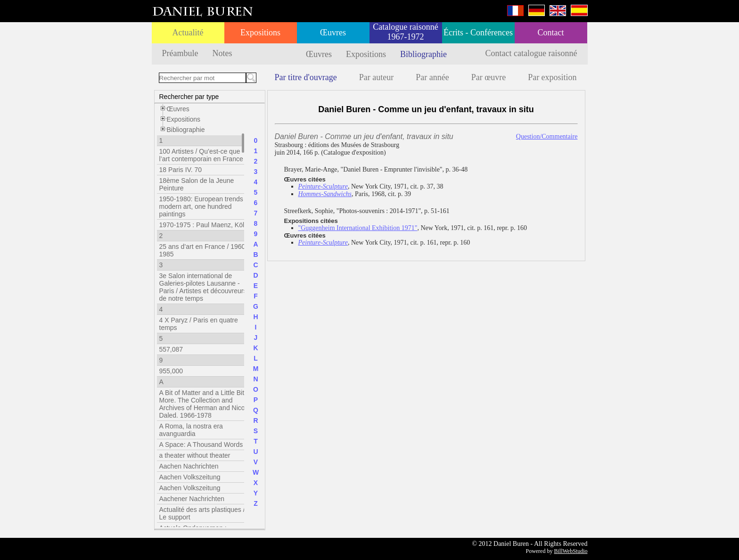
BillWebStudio (571, 551)
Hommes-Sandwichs (325, 194)
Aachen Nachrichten (189, 466)
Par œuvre (489, 77)
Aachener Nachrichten (192, 499)
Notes (222, 53)
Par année (432, 77)
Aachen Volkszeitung (190, 477)
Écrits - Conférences (478, 33)
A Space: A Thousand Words (201, 445)
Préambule (180, 53)
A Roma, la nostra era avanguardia (191, 430)
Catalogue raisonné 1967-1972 (405, 32)
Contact (551, 33)
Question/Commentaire (547, 136)
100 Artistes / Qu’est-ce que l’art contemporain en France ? (204, 155)
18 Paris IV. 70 (181, 170)
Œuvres (333, 33)
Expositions (260, 33)
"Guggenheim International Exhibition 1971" (358, 228)
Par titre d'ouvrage (306, 77)
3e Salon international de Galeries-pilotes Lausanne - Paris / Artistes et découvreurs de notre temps (203, 287)
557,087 (171, 349)
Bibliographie (423, 54)
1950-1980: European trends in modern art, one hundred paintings (205, 206)
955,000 (171, 371)
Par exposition (552, 77)
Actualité (188, 33)
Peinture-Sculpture (323, 186)
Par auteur (376, 77)
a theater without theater (195, 455)
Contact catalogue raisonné (531, 53)
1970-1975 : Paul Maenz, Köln (204, 225)
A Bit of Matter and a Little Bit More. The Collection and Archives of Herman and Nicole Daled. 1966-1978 (205, 404)
